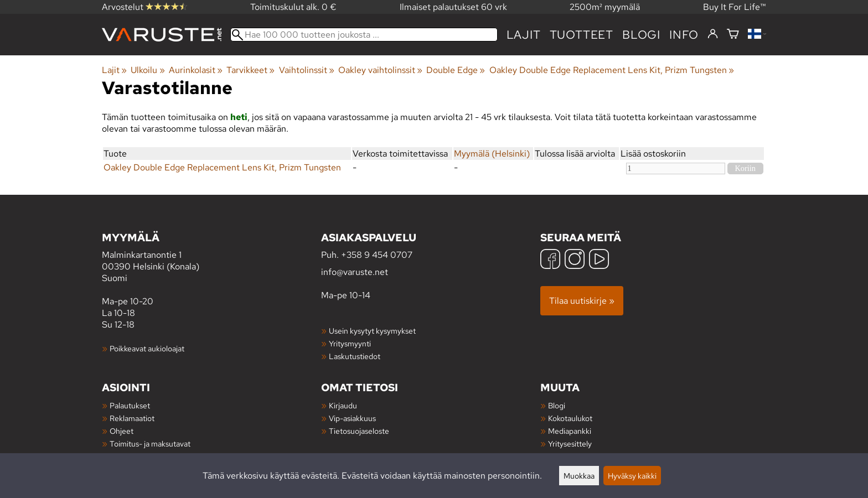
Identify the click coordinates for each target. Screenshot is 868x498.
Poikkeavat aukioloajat (147, 348)
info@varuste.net (355, 272)
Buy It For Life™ (735, 7)
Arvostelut (144, 7)
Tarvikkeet (250, 70)
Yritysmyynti (350, 343)
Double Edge (456, 70)
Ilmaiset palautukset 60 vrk (453, 7)
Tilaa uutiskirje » (582, 301)
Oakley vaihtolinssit (380, 70)
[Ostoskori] (733, 35)
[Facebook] (550, 260)
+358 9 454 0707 (377, 255)
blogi (641, 35)
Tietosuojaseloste (359, 431)
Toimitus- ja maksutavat (150, 443)
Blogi (557, 405)
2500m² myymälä (605, 7)
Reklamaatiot (132, 418)
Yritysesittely (570, 443)
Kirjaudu (343, 405)
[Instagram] (575, 260)
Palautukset (130, 405)
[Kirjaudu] (713, 34)
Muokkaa (579, 476)
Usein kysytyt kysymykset (372, 331)
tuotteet (582, 35)
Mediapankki (570, 431)
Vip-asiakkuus (352, 418)
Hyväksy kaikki (632, 476)
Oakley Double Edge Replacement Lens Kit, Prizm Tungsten (612, 70)
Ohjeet (122, 431)
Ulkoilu (148, 70)
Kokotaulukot (570, 418)
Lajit (524, 35)
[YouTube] (599, 260)
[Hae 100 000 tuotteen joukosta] (364, 35)
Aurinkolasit (196, 70)
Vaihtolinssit (307, 70)
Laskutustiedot (355, 356)
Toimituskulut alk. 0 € (293, 7)
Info (684, 35)
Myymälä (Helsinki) (492, 154)
